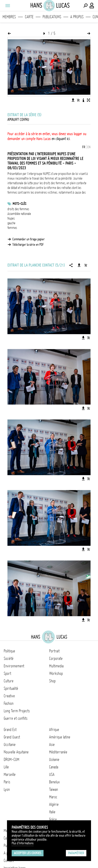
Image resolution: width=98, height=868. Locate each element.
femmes (12, 228)
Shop (52, 681)
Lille (6, 767)
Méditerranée (58, 752)
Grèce (53, 819)
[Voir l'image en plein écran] (88, 100)
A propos (77, 17)
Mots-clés (19, 204)
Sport (7, 673)
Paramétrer (76, 853)
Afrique (54, 730)
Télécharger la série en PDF (28, 245)
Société (9, 658)
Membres (9, 17)
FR (84, 147)
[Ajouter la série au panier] (86, 265)
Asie (52, 745)
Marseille (10, 774)
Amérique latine (60, 737)
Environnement (14, 666)
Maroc (53, 797)
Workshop (56, 673)
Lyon (7, 789)
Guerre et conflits (16, 718)
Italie (52, 812)
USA (52, 774)
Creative (9, 696)
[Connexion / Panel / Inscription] (92, 6)
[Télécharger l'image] (73, 100)
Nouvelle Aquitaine (16, 752)
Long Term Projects (17, 711)
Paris (7, 782)
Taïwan (54, 789)
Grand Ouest (12, 737)
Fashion (9, 703)
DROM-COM (12, 759)
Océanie (54, 759)
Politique (9, 651)
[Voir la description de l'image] (83, 100)
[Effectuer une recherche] (85, 6)
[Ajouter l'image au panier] (78, 100)
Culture (9, 681)
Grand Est (10, 730)
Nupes (11, 218)
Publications (52, 17)
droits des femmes (18, 209)
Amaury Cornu (18, 119)
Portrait (54, 651)
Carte (29, 17)
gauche (11, 223)
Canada (54, 767)
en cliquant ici (61, 139)
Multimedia (56, 666)
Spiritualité (11, 688)
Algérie (54, 804)
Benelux (54, 782)
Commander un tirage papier (29, 239)
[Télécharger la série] (79, 265)
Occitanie (10, 745)
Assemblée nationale (19, 214)
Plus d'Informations (23, 843)
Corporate (56, 658)
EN (89, 147)
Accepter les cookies (28, 853)
